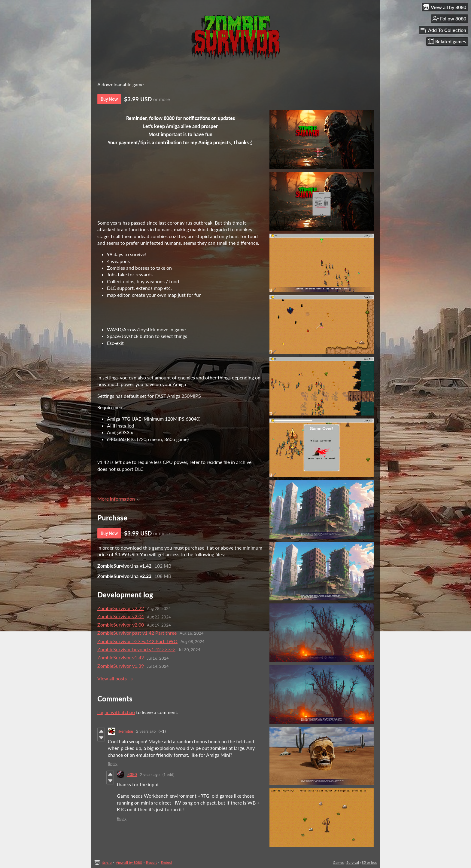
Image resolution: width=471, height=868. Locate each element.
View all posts (112, 678)
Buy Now (109, 99)
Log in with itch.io (116, 712)
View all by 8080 (129, 862)
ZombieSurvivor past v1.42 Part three (137, 633)
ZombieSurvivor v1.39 (121, 666)
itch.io (107, 862)
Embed (166, 862)
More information (119, 499)
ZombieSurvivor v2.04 (121, 616)
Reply (113, 764)
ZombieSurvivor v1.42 (121, 657)
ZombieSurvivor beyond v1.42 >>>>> (136, 649)
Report (151, 862)
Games (338, 862)
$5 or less (369, 862)
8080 (132, 774)
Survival (353, 862)
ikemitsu (126, 731)
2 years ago (146, 731)
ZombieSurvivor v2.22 (121, 608)
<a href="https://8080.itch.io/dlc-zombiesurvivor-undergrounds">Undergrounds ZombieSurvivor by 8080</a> (180, 189)
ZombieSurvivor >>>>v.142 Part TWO (137, 641)
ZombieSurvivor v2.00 (121, 625)
